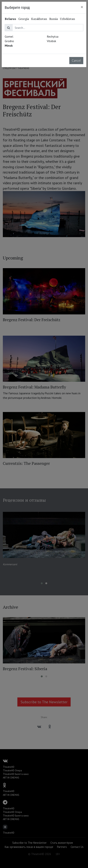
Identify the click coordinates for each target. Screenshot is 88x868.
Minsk (9, 46)
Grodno (9, 41)
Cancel (76, 61)
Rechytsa (53, 36)
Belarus (10, 19)
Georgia (24, 19)
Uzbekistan (68, 19)
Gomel (9, 36)
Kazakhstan (39, 19)
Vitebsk (51, 41)
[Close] (82, 7)
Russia (54, 19)
